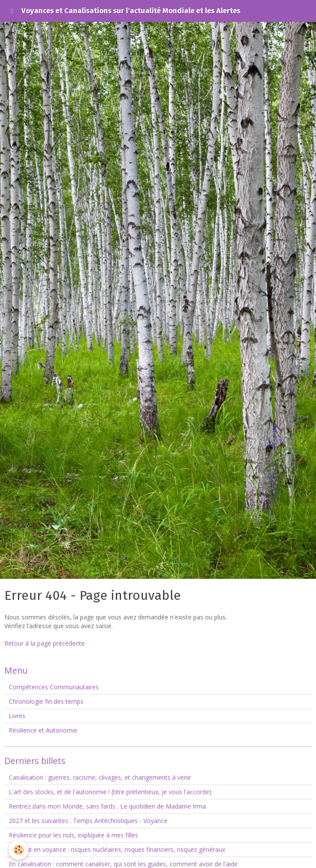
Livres (17, 716)
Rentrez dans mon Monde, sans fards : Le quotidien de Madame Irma (107, 806)
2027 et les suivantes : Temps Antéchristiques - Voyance (88, 821)
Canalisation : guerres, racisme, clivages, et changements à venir (100, 777)
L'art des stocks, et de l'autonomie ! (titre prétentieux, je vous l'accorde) (110, 792)
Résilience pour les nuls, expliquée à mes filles (73, 835)
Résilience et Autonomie (43, 730)
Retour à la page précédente (45, 643)
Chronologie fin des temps (46, 701)
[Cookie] (19, 850)
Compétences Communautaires (54, 687)
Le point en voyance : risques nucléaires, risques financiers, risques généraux (117, 849)
